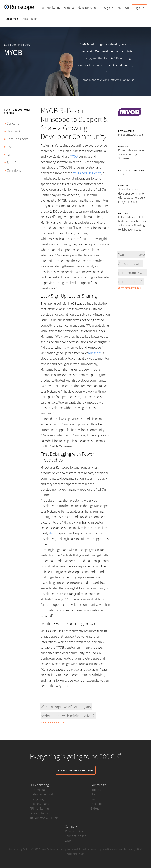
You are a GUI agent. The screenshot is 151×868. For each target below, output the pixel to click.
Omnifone (14, 170)
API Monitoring (51, 8)
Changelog (37, 799)
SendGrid (14, 162)
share (52, 533)
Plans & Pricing (87, 8)
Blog (34, 19)
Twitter (95, 799)
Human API (15, 131)
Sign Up (139, 8)
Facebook (97, 804)
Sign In (109, 8)
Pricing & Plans (39, 804)
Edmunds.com (17, 139)
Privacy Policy (74, 831)
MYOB (74, 156)
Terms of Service (75, 836)
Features (69, 8)
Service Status (39, 813)
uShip (11, 147)
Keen (11, 155)
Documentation (40, 790)
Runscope (95, 353)
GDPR (69, 841)
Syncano (13, 123)
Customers (12, 19)
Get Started (52, 723)
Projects (96, 790)
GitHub (95, 808)
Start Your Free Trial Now (76, 770)
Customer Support (41, 794)
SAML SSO (122, 8)
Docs (25, 19)
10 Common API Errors (44, 818)
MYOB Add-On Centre (87, 173)
